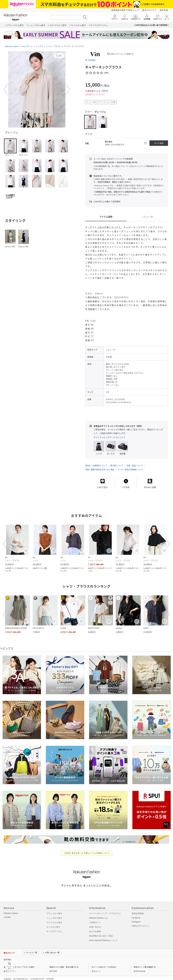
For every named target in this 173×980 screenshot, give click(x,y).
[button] (37, 90)
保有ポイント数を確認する (145, 964)
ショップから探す (54, 915)
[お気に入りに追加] (145, 143)
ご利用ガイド (95, 919)
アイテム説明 (106, 217)
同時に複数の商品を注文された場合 (100, 466)
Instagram (136, 918)
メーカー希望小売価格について (130, 466)
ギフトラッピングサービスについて (109, 437)
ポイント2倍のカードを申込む (104, 964)
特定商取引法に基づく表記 (101, 933)
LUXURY (7, 914)
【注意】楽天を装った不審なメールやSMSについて (87, 850)
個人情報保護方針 (21, 976)
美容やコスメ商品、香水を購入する (64, 964)
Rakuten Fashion (12, 46)
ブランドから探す (54, 910)
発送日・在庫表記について (96, 462)
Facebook (136, 914)
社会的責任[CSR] (37, 976)
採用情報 (50, 976)
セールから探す (53, 924)
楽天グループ (148, 10)
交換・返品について (135, 462)
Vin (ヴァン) (27, 46)
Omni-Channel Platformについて (103, 937)
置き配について (117, 462)
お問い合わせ (95, 924)
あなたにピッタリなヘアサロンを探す (19, 964)
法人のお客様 (95, 928)
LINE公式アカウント (141, 923)
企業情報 (7, 976)
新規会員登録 (138, 910)
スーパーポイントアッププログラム (105, 910)
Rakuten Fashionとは (98, 915)
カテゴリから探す (54, 919)
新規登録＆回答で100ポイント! (125, 10)
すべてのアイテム (54, 928)
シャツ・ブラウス (54, 46)
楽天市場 (164, 10)
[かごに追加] (159, 143)
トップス (39, 46)
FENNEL (92, 60)
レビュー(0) (147, 217)
